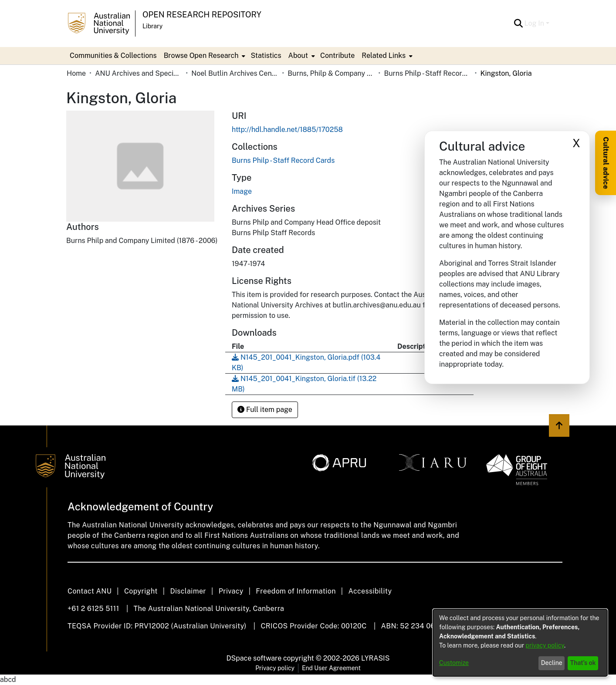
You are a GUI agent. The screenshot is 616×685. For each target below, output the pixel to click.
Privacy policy (275, 668)
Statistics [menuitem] (266, 56)
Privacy (231, 591)
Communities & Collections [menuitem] (113, 56)
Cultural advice (606, 163)
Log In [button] (535, 23)
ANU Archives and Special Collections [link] (139, 73)
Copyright (141, 591)
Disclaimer (188, 591)
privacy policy (545, 645)
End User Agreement (331, 668)
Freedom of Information (296, 591)
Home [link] (76, 73)
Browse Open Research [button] (201, 56)
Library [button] (152, 26)
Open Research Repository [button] (202, 15)
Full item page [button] (265, 410)
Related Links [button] (384, 56)
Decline (552, 663)
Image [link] (242, 191)
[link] (283, 160)
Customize (454, 663)
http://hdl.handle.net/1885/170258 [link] (287, 130)
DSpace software (254, 658)
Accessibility (370, 591)
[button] (519, 24)
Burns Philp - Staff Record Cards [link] (427, 73)
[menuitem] (204, 56)
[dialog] (520, 643)
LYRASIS (375, 658)
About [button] (298, 56)
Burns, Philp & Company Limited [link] (331, 73)
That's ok (583, 663)
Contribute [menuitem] (337, 56)
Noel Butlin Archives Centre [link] (235, 73)
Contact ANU (90, 591)
